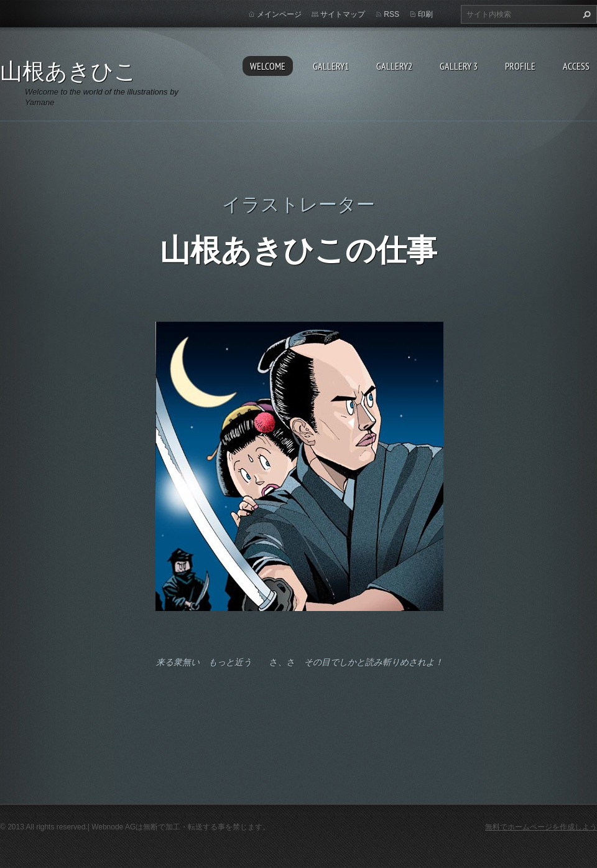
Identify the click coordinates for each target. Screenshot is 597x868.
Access (576, 66)
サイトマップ (343, 14)
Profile (520, 66)
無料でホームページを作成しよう (541, 827)
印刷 (425, 14)
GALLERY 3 (459, 66)
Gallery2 (394, 66)
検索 (585, 14)
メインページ (279, 14)
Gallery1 (331, 66)
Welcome (268, 66)
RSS (391, 14)
